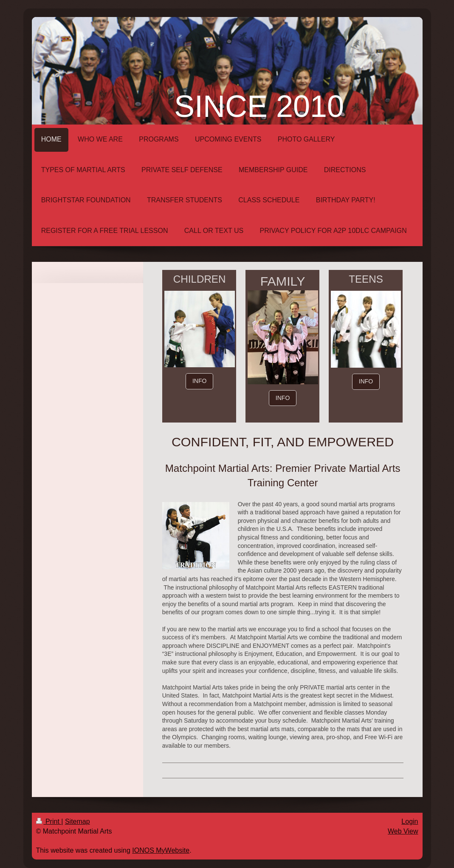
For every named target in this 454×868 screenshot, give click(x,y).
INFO (199, 381)
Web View (403, 831)
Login (410, 821)
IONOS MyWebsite (161, 850)
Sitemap (78, 821)
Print (49, 821)
